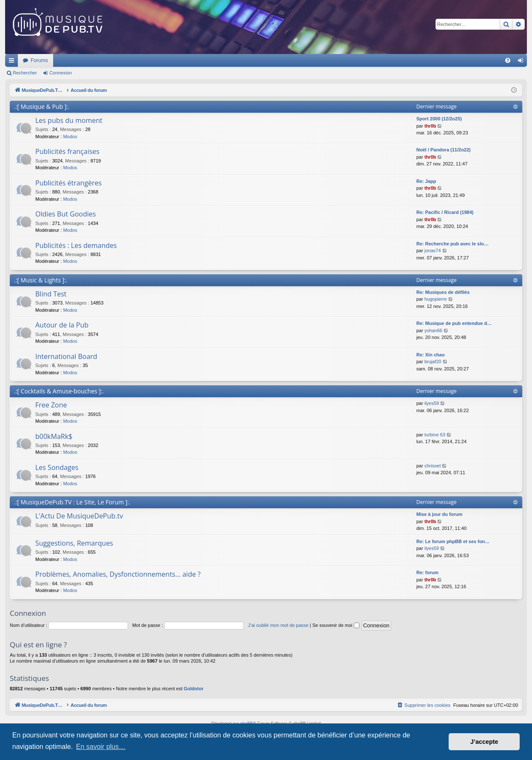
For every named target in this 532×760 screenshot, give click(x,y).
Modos (70, 137)
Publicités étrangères (68, 183)
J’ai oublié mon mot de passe (278, 625)
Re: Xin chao (431, 355)
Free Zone (51, 405)
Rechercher (25, 73)
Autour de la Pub (62, 325)
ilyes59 (432, 403)
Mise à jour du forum (439, 514)
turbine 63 (435, 435)
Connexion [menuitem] (522, 62)
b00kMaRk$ (54, 436)
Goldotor (193, 689)
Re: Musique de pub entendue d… (454, 323)
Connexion (61, 73)
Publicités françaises (67, 151)
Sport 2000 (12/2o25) (439, 119)
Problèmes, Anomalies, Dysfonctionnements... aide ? (118, 574)
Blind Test (51, 294)
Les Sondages (57, 467)
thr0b (430, 126)
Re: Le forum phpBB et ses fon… (453, 541)
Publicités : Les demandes (76, 245)
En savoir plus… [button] (101, 747)
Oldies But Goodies (65, 214)
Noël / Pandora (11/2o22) (444, 150)
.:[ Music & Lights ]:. (41, 280)
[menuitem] (508, 60)
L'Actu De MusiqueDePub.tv (79, 516)
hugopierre (436, 299)
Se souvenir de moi (336, 625)
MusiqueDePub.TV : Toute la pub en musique (74, 60)
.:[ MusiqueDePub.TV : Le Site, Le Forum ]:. (72, 502)
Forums (152, 60)
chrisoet (433, 466)
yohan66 (433, 330)
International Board (66, 356)
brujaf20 (433, 361)
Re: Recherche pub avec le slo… (452, 244)
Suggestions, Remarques (74, 543)
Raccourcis (13, 62)
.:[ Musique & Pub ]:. (42, 107)
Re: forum (427, 572)
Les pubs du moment (69, 120)
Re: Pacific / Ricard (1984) (445, 212)
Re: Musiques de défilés (443, 292)
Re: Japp (426, 181)
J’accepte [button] (484, 742)
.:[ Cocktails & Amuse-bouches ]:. (59, 391)
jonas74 (433, 250)
